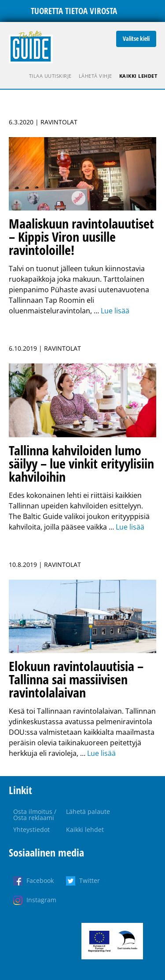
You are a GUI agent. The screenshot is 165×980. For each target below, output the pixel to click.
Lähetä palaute (88, 811)
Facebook (40, 880)
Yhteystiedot (31, 829)
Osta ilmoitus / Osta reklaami (35, 815)
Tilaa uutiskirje (50, 76)
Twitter (90, 880)
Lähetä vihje (95, 76)
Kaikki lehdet (138, 76)
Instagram (41, 900)
